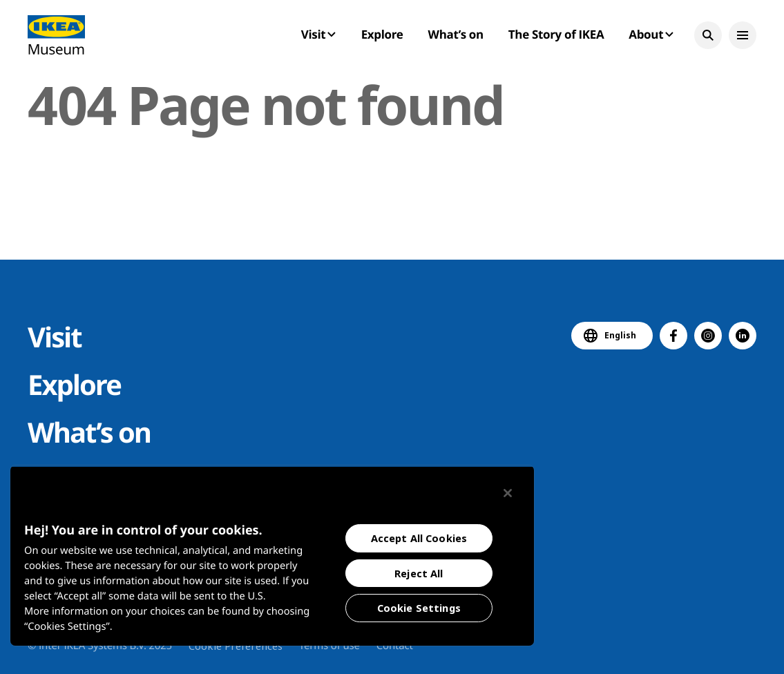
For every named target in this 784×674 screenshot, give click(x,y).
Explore (382, 34)
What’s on (456, 34)
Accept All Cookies (419, 538)
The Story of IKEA (556, 34)
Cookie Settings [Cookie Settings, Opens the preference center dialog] (419, 608)
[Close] (508, 493)
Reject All (419, 573)
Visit (55, 337)
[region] (272, 556)
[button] (708, 35)
